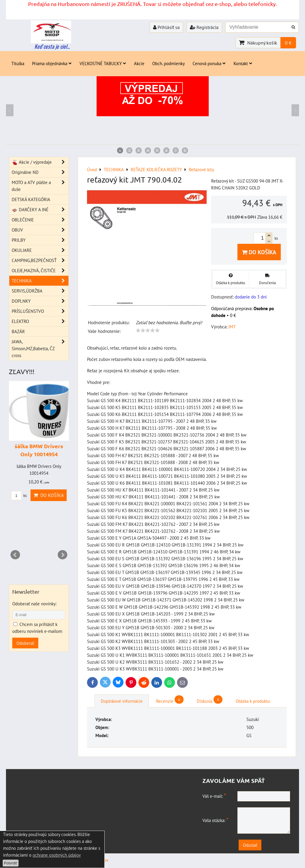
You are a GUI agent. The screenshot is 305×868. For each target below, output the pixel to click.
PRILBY (40, 240)
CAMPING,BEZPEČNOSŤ (40, 260)
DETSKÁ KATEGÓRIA (31, 199)
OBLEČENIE (40, 220)
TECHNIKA (40, 281)
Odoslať (250, 845)
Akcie (139, 63)
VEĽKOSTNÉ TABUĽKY (103, 63)
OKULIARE (40, 250)
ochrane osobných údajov (57, 855)
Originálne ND (40, 172)
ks (19, 496)
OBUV (40, 230)
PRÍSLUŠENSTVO (40, 311)
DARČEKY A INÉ (40, 210)
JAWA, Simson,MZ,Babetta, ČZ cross (40, 349)
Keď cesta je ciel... (52, 46)
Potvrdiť (11, 863)
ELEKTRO (40, 321)
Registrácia (204, 27)
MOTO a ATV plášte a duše (40, 186)
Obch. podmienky (168, 63)
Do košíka (259, 252)
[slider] (148, 330)
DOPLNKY (40, 301)
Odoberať (25, 643)
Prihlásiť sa (166, 27)
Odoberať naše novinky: (34, 604)
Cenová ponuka (209, 63)
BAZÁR (18, 331)
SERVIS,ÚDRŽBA (40, 291)
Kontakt (243, 63)
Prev (15, 555)
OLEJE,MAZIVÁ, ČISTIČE (40, 271)
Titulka (18, 63)
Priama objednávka (52, 63)
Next (62, 555)
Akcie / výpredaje (40, 162)
